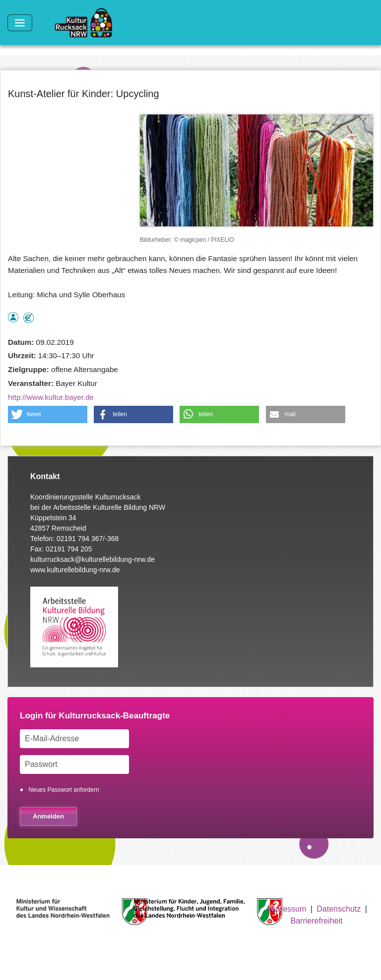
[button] (48, 414)
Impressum (286, 909)
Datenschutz (339, 909)
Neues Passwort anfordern (64, 790)
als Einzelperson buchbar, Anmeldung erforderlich (13, 317)
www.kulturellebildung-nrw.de (75, 570)
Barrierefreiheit (317, 921)
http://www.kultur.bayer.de (51, 397)
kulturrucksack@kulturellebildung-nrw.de (93, 559)
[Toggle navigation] (20, 23)
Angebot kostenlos (29, 318)
